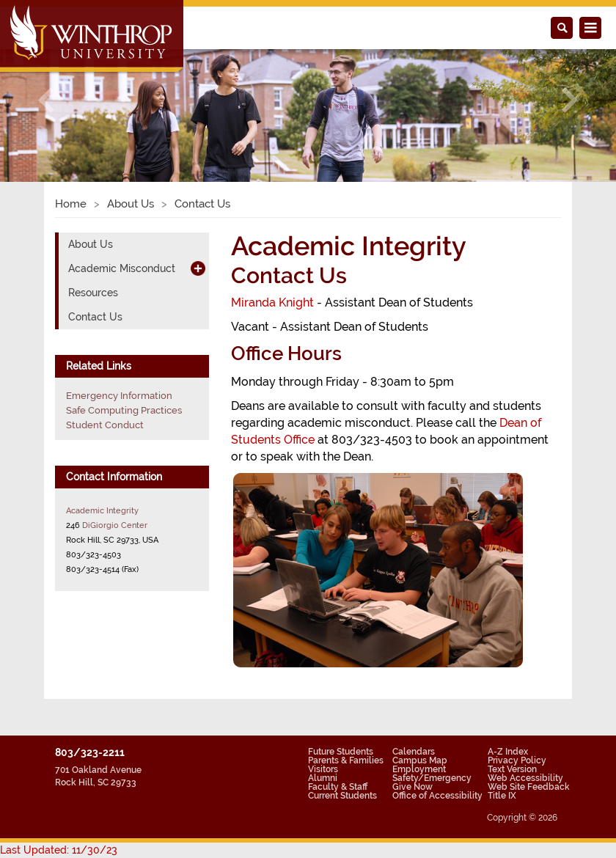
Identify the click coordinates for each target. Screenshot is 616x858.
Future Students (341, 752)
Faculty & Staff (338, 787)
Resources (93, 293)
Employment (419, 769)
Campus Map (420, 760)
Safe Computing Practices (124, 410)
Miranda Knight (272, 302)
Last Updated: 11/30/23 (59, 850)
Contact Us (95, 317)
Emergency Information (119, 396)
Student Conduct (105, 425)
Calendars (414, 752)
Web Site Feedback (529, 787)
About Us (131, 204)
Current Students (342, 796)
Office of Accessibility (437, 796)
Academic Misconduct (122, 268)
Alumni (323, 778)
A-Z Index (508, 752)
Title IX (502, 796)
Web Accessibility (525, 778)
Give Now (412, 787)
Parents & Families (346, 760)
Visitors (323, 769)
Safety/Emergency (432, 778)
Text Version (512, 769)
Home (71, 204)
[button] (46, 100)
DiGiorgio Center (115, 525)
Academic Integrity (102, 510)
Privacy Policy (517, 760)
